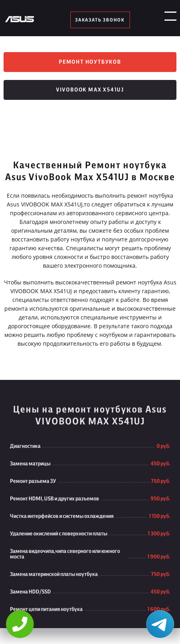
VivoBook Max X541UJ (90, 90)
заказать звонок (100, 20)
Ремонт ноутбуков (90, 62)
